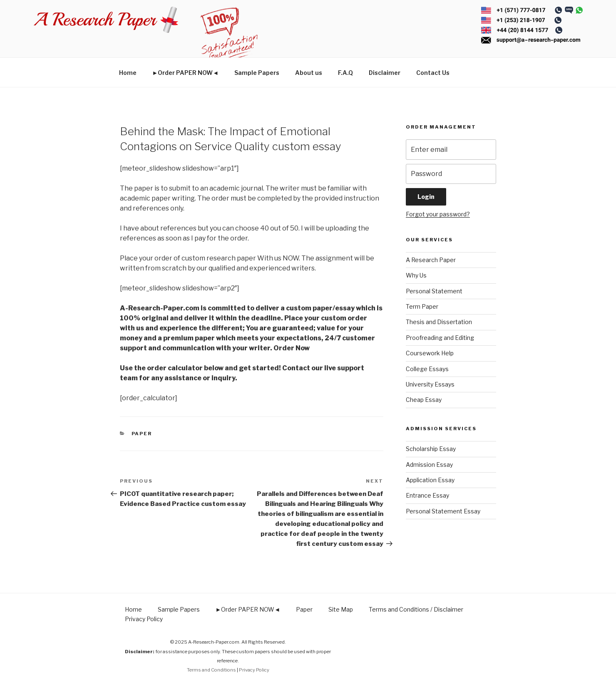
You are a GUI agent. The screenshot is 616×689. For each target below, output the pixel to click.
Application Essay (430, 480)
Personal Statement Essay (443, 511)
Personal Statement (434, 291)
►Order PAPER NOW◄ (186, 73)
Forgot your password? (438, 214)
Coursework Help (430, 353)
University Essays (430, 384)
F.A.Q (345, 73)
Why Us (416, 275)
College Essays (427, 369)
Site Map (341, 609)
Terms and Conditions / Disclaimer (416, 609)
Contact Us (433, 73)
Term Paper (422, 306)
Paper (142, 434)
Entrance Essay (427, 495)
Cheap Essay (424, 400)
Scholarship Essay (431, 449)
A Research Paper (431, 260)
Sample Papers (257, 73)
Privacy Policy (144, 619)
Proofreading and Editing (440, 338)
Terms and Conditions (211, 670)
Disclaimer (385, 73)
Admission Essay (429, 465)
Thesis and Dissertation (439, 322)
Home (128, 73)
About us (309, 73)
